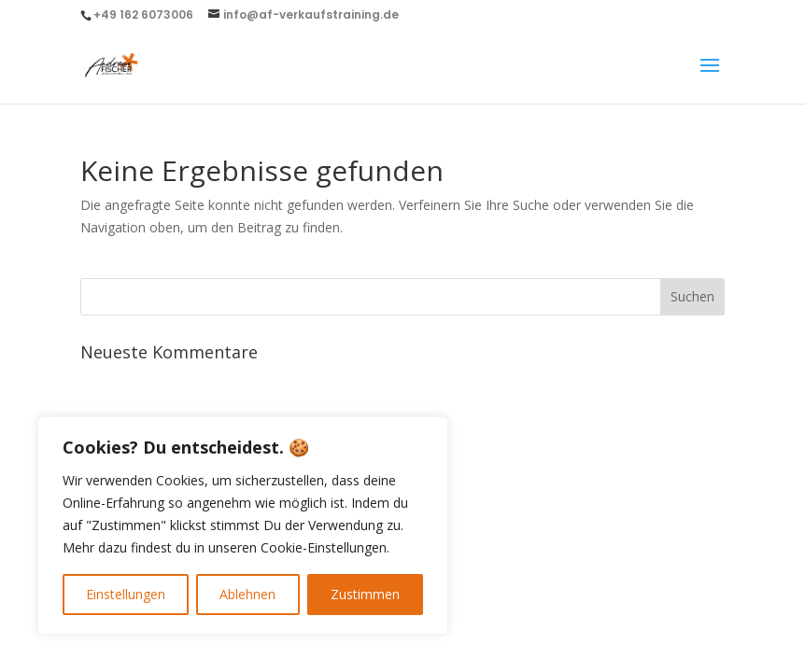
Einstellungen (126, 594)
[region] (243, 525)
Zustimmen (365, 594)
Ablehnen (247, 594)
